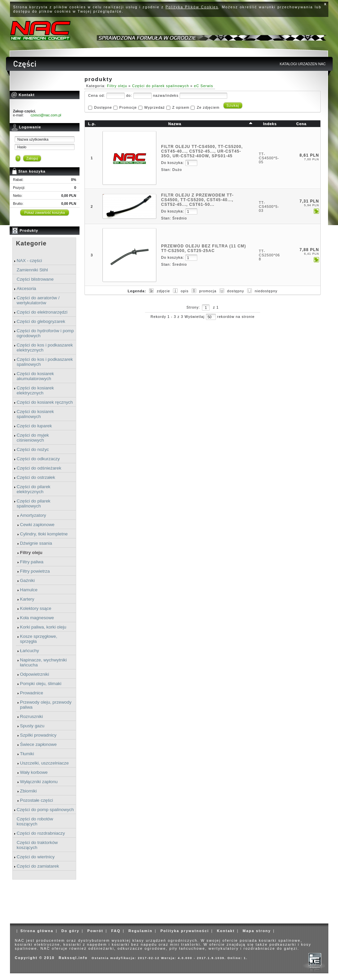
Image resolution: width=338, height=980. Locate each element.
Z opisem (181, 107)
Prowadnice (32, 693)
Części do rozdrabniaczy (41, 833)
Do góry (70, 931)
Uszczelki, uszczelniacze (44, 763)
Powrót (95, 931)
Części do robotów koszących (35, 821)
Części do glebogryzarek (41, 321)
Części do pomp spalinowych (45, 810)
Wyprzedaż (154, 107)
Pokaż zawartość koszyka (45, 212)
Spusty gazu (32, 726)
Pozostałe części (36, 800)
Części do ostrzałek (36, 477)
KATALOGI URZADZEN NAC (303, 64)
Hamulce (29, 590)
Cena (301, 124)
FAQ (116, 931)
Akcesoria (26, 288)
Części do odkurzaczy (38, 459)
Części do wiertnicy (36, 857)
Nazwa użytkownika (33, 139)
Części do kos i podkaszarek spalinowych (45, 362)
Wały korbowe (34, 772)
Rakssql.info (73, 958)
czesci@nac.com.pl (46, 115)
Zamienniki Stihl (32, 270)
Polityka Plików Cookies (192, 7)
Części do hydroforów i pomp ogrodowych (45, 333)
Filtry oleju (31, 553)
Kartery (27, 599)
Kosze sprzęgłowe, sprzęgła (39, 639)
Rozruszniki (31, 716)
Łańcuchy (29, 651)
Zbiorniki (28, 791)
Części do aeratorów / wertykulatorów (38, 300)
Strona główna (37, 931)
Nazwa (175, 124)
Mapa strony (257, 931)
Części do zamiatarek (38, 866)
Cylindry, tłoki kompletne (44, 534)
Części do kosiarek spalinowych (35, 414)
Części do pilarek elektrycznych (33, 489)
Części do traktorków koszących (37, 845)
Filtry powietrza (35, 571)
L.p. (92, 124)
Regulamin (140, 931)
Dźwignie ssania (36, 543)
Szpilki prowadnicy (38, 735)
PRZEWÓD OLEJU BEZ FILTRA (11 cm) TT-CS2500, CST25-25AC (203, 248)
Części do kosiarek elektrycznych (35, 390)
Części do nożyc (33, 449)
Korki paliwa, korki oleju (43, 627)
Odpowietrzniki (34, 674)
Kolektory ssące (36, 608)
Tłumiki (27, 754)
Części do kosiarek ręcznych (45, 402)
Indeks (270, 124)
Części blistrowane (35, 279)
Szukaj (233, 105)
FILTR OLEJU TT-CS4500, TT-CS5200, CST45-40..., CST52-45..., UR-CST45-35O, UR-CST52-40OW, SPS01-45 (202, 151)
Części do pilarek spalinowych (33, 503)
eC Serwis (204, 86)
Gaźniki (27, 580)
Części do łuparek (34, 426)
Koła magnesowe (37, 618)
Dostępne (103, 107)
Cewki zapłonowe (37, 525)
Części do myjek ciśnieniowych (33, 438)
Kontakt (226, 931)
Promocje (128, 107)
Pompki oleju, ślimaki (41, 684)
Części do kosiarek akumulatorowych (35, 376)
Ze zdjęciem (208, 107)
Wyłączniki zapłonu (39, 782)
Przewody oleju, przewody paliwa (46, 705)
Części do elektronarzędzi (42, 312)
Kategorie (31, 243)
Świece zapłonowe (38, 744)
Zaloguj (32, 158)
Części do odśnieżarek (39, 468)
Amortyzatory (33, 515)
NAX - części (29, 261)
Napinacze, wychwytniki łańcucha (43, 662)
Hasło (22, 147)
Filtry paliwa (32, 562)
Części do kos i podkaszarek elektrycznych (45, 348)
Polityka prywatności (185, 931)
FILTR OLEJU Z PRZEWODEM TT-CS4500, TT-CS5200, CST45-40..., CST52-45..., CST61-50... (197, 200)
